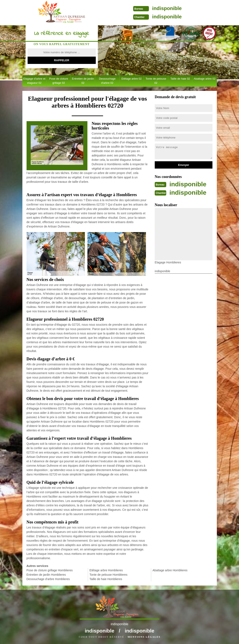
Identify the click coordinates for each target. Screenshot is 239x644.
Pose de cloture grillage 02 (59, 81)
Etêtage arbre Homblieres (106, 570)
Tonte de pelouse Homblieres (108, 575)
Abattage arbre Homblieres (170, 570)
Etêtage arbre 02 (132, 79)
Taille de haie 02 (180, 79)
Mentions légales (144, 637)
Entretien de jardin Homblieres (46, 575)
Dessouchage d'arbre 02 (107, 81)
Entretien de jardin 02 (83, 81)
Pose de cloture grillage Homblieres (50, 570)
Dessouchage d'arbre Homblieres (48, 579)
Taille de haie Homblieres (106, 579)
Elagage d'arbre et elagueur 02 (34, 81)
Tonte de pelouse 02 (156, 81)
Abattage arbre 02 (204, 79)
